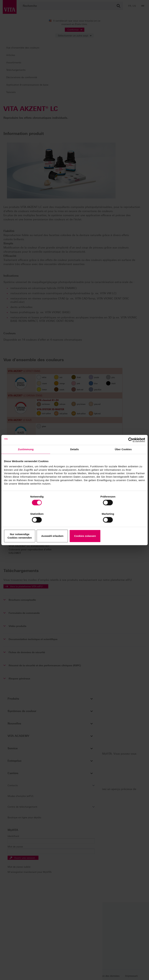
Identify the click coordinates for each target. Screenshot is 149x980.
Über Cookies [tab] (123, 458)
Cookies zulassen (122, 527)
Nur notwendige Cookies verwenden (27, 527)
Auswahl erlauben (74, 527)
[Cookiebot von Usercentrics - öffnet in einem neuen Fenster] (130, 449)
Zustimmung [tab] (26, 458)
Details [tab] (74, 458)
